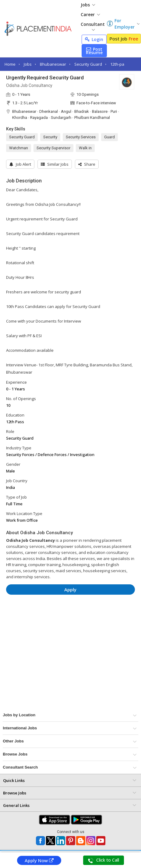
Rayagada (39, 118)
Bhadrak (82, 111)
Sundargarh (61, 118)
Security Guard (88, 64)
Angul (66, 111)
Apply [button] (70, 590)
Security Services (81, 137)
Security (50, 137)
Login (94, 39)
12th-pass (119, 64)
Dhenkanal (49, 111)
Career (90, 14)
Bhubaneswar (53, 64)
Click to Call (104, 860)
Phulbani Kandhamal (92, 118)
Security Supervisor (53, 148)
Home (10, 64)
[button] (87, 164)
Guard (109, 137)
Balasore (100, 111)
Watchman (19, 148)
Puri (114, 111)
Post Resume (94, 51)
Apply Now (39, 860)
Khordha (20, 118)
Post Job (124, 39)
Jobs (88, 5)
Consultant (93, 26)
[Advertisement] (65, 617)
